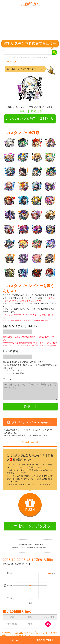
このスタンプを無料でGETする (30, 119)
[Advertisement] (30, 22)
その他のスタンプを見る (30, 526)
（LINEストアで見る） (30, 111)
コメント (9, 379)
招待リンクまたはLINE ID (20, 326)
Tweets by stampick (30, 442)
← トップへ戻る (10, 62)
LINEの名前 (11, 351)
